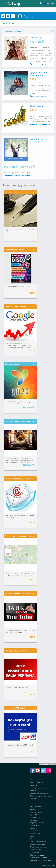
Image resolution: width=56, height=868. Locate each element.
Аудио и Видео (35, 807)
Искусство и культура (38, 823)
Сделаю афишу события (15, 249)
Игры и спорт (35, 817)
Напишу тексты (11, 192)
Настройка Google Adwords (16, 307)
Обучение (33, 839)
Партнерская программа (39, 793)
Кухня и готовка (36, 825)
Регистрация (28, 17)
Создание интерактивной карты (18, 536)
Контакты (33, 799)
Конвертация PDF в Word (15, 708)
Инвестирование (43, 124)
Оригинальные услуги (39, 64)
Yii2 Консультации (12, 364)
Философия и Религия (38, 858)
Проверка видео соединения (41, 796)
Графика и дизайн (37, 812)
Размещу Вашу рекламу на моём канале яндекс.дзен (27, 651)
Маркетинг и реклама (38, 831)
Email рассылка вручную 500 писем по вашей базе (25, 479)
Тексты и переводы (37, 855)
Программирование (37, 844)
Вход (26, 15)
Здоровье (33, 815)
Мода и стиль (35, 833)
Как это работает (36, 780)
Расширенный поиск (13, 31)
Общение (26, 175)
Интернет (33, 820)
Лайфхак (33, 828)
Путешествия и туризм (38, 847)
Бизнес (33, 124)
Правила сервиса (36, 782)
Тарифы (33, 790)
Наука (32, 836)
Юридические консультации (40, 860)
